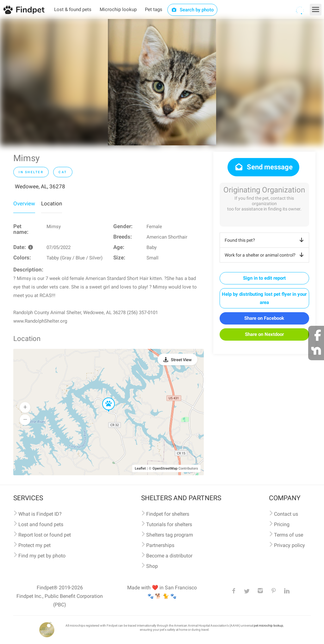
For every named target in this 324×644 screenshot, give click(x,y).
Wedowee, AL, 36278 (40, 186)
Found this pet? (265, 240)
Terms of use (289, 535)
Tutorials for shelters (169, 524)
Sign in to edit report (264, 278)
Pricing (282, 524)
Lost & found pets (73, 9)
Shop (152, 566)
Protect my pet (34, 545)
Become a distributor (169, 556)
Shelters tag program (170, 535)
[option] (162, 82)
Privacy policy (290, 545)
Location (52, 204)
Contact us (286, 514)
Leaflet (140, 468)
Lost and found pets (41, 524)
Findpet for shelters (168, 514)
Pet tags (154, 9)
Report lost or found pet (45, 535)
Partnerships (160, 545)
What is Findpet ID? (40, 514)
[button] (104, 398)
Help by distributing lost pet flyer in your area (264, 298)
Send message (263, 167)
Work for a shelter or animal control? (265, 255)
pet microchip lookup (268, 626)
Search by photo (193, 10)
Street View (181, 360)
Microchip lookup (118, 9)
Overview (24, 204)
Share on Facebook (264, 318)
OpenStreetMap (165, 468)
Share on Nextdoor (264, 334)
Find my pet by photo (42, 556)
